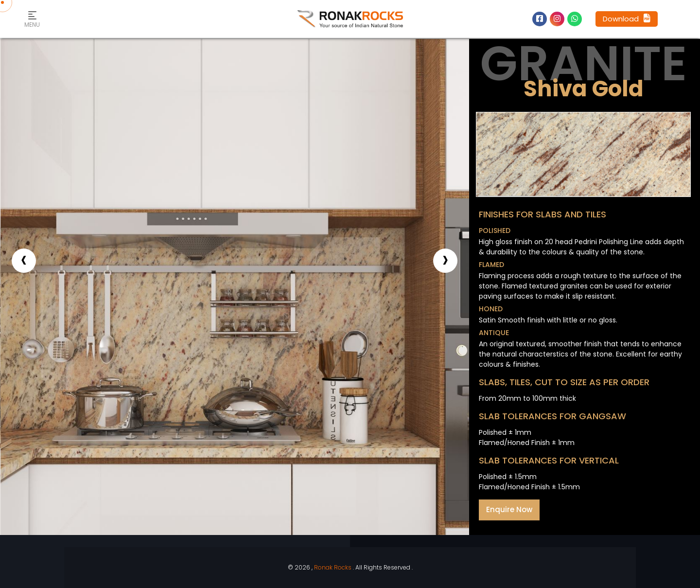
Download (627, 19)
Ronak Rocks (333, 567)
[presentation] (24, 261)
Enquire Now (509, 509)
